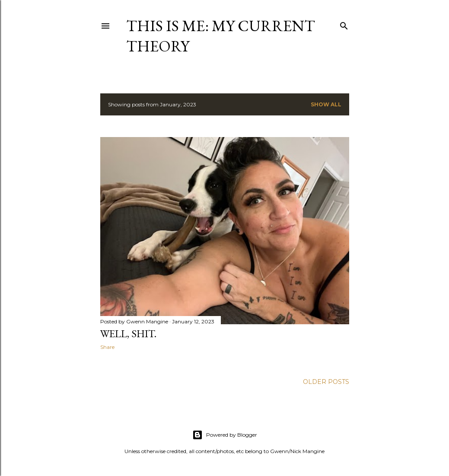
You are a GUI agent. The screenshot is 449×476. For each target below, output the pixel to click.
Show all (326, 104)
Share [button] (107, 347)
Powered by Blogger (225, 435)
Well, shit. (128, 334)
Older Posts (326, 382)
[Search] (344, 24)
